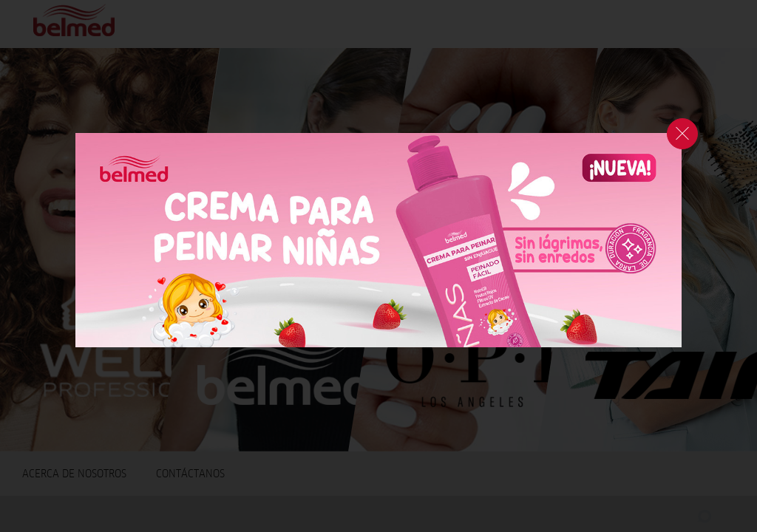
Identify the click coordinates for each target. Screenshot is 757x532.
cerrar (682, 134)
